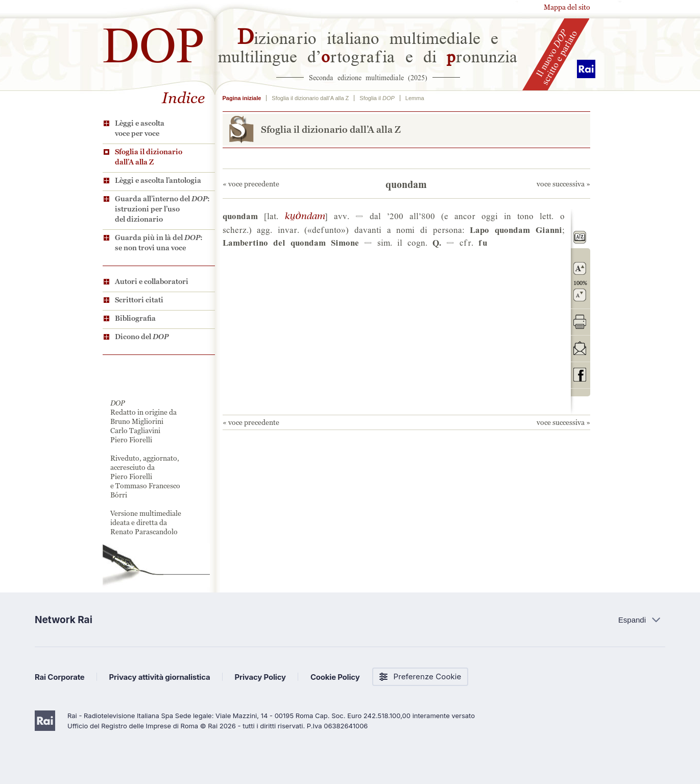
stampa (580, 322)
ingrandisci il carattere (580, 268)
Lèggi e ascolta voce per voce (140, 128)
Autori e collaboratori (152, 281)
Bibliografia (135, 318)
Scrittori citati (139, 300)
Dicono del (142, 337)
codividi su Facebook (580, 375)
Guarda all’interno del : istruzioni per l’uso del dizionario (162, 209)
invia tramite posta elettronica (580, 348)
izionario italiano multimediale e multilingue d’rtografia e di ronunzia (368, 46)
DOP (154, 41)
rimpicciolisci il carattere (580, 295)
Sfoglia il (377, 98)
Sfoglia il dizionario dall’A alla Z (149, 157)
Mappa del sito (567, 7)
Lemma (415, 98)
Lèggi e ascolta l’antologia (158, 180)
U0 (305, 216)
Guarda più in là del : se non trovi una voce (159, 243)
